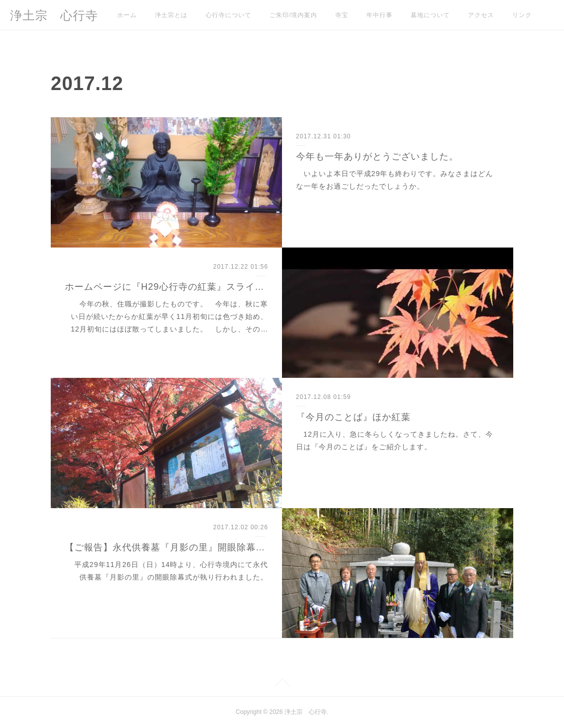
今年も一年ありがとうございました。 (377, 156)
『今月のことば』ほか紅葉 (353, 417)
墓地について (430, 15)
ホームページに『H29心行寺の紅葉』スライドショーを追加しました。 (167, 287)
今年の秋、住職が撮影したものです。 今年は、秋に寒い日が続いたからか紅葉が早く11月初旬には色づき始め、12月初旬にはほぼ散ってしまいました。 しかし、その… (170, 316)
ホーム (127, 15)
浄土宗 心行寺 (54, 15)
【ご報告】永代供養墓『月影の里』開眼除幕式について (167, 547)
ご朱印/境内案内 (293, 15)
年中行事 (380, 15)
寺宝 (342, 15)
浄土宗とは (171, 15)
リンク (522, 15)
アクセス (481, 15)
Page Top (282, 684)
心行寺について (228, 15)
